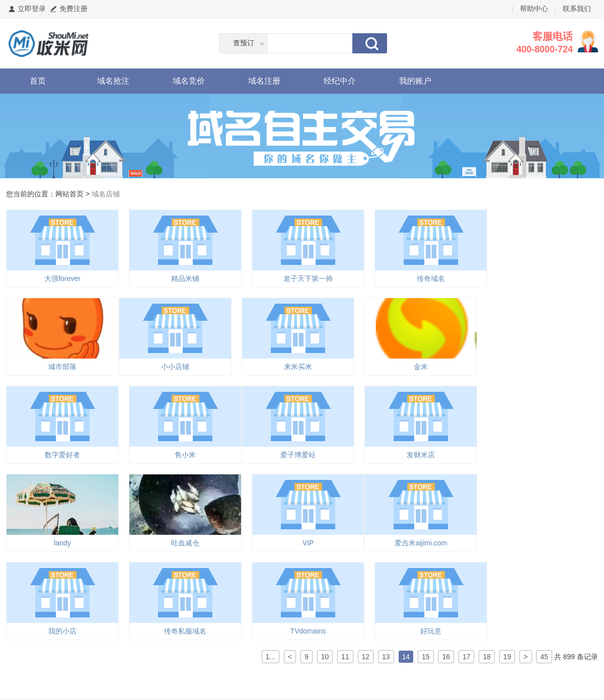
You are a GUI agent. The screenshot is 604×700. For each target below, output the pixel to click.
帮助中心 (534, 9)
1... (271, 657)
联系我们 (577, 9)
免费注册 (73, 9)
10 (325, 657)
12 (366, 657)
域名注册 (264, 81)
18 (487, 657)
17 (467, 657)
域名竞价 (189, 81)
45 (544, 657)
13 (386, 657)
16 (446, 657)
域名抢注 (113, 81)
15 (426, 657)
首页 (38, 81)
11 (345, 657)
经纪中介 (340, 81)
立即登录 (32, 9)
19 (507, 657)
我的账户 (415, 81)
